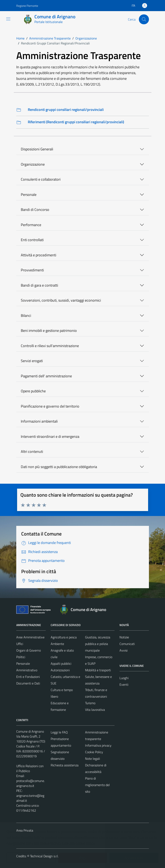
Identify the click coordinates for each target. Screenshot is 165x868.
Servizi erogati (32, 361)
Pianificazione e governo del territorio (50, 406)
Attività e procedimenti (39, 255)
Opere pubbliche (33, 391)
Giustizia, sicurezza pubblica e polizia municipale (98, 644)
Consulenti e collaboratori (41, 179)
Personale (29, 195)
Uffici (20, 644)
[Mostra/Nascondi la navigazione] (8, 19)
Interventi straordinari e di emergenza (50, 436)
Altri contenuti (32, 451)
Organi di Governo (29, 650)
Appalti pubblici (61, 663)
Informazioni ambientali (39, 421)
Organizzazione (33, 164)
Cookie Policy (94, 752)
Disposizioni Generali (37, 149)
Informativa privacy (98, 745)
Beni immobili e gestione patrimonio (49, 331)
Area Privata (25, 830)
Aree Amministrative (30, 637)
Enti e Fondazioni (28, 677)
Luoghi (124, 678)
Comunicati (127, 644)
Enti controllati (32, 240)
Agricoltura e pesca (64, 637)
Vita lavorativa (95, 710)
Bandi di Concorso (35, 210)
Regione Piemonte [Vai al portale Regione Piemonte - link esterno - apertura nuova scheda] (27, 6)
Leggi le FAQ (59, 732)
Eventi (124, 684)
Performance (31, 225)
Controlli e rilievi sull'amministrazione (50, 346)
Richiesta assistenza (65, 765)
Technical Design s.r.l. (44, 856)
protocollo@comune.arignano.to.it (30, 783)
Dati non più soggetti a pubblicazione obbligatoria (59, 467)
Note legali (92, 759)
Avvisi (123, 650)
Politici (21, 657)
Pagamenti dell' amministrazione (46, 376)
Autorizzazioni (60, 670)
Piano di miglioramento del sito (97, 785)
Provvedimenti (32, 270)
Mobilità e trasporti (98, 670)
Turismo (90, 703)
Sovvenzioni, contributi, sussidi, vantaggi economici (61, 300)
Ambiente (57, 644)
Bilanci (26, 315)
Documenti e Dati (28, 683)
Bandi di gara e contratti (39, 285)
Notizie (124, 637)
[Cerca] (144, 19)
